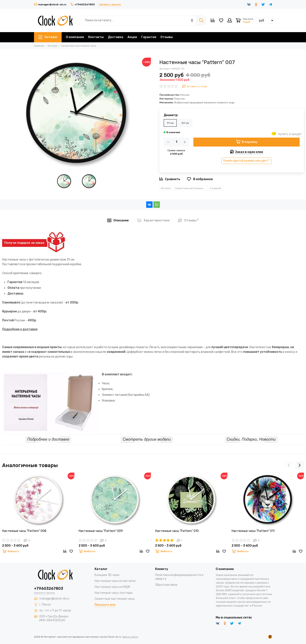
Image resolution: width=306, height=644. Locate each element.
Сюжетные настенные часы (191, 188)
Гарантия (149, 37)
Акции (132, 37)
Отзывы (167, 37)
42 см (185, 123)
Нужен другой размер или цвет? (246, 161)
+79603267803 (83, 4)
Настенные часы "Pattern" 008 (24, 531)
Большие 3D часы (107, 575)
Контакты (96, 37)
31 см (170, 123)
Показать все (105, 605)
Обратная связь (166, 585)
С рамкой (216, 188)
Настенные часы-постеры (114, 593)
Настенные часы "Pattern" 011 (253, 531)
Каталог (48, 37)
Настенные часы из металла (115, 581)
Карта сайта (130, 637)
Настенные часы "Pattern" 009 (101, 531)
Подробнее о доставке (20, 329)
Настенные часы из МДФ (112, 587)
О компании (75, 37)
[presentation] (289, 465)
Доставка (116, 37)
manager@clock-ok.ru (50, 4)
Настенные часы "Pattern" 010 (177, 531)
